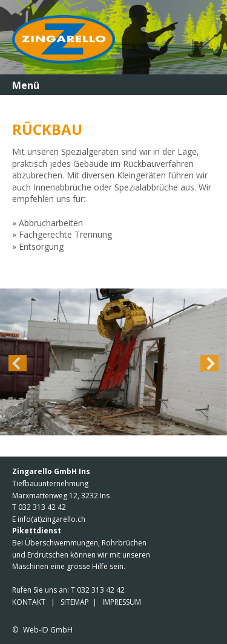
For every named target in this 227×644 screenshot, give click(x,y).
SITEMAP (75, 602)
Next (209, 363)
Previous (18, 363)
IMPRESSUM (122, 602)
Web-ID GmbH (48, 630)
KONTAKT (29, 602)
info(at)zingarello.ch (51, 519)
